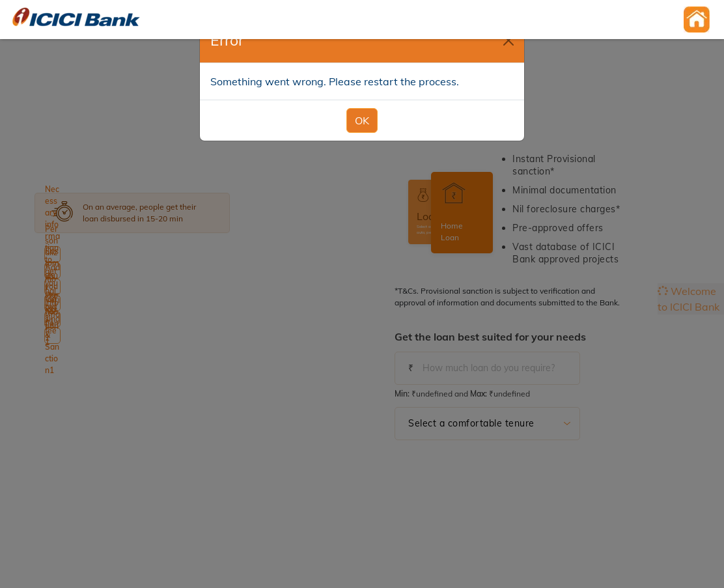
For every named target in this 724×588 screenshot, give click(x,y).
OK (362, 105)
